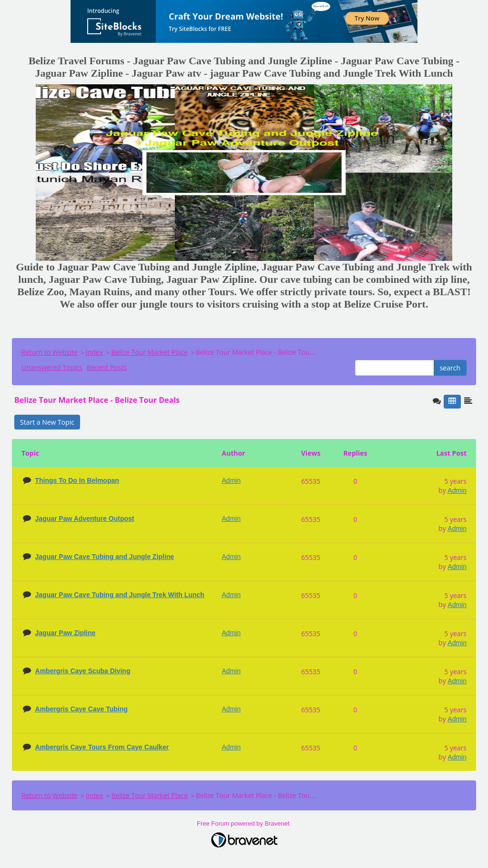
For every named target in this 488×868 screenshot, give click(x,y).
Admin (457, 490)
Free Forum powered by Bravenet (244, 823)
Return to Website (49, 352)
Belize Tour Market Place (149, 352)
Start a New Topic (47, 422)
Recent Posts (107, 367)
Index (94, 352)
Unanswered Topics (52, 367)
